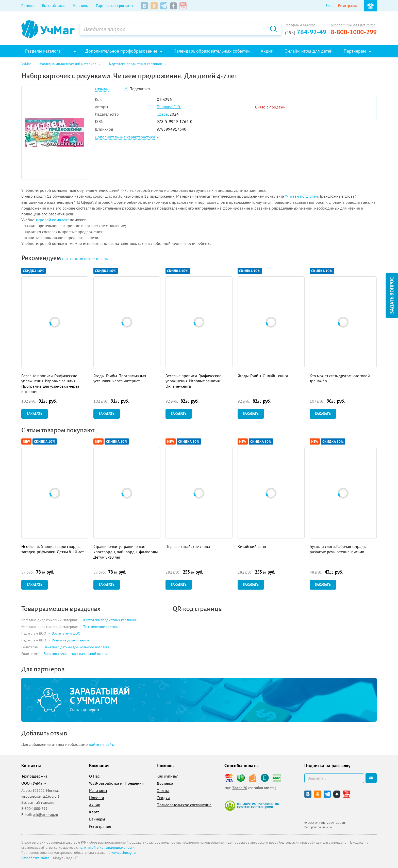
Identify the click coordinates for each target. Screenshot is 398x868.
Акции (95, 805)
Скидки (163, 798)
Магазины (81, 6)
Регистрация (348, 6)
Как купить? (167, 776)
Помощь (28, 6)
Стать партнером (84, 709)
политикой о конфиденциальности (107, 847)
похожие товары (85, 259)
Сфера (162, 114)
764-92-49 (306, 32)
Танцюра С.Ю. (169, 107)
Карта (94, 812)
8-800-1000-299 (354, 32)
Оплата (163, 791)
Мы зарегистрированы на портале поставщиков (252, 806)
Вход (330, 6)
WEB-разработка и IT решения (116, 783)
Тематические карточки (102, 627)
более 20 (240, 788)
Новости (97, 798)
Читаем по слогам (302, 196)
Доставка (165, 783)
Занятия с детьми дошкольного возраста (77, 647)
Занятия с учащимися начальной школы (76, 654)
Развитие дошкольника (70, 640)
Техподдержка (34, 776)
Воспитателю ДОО (66, 634)
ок (371, 778)
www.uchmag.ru (124, 853)
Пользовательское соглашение (184, 805)
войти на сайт (101, 744)
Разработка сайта (35, 858)
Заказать (35, 414)
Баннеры (97, 819)
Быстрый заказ (54, 6)
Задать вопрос (392, 296)
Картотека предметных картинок (110, 620)
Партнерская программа (115, 6)
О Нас (94, 776)
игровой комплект (52, 220)
